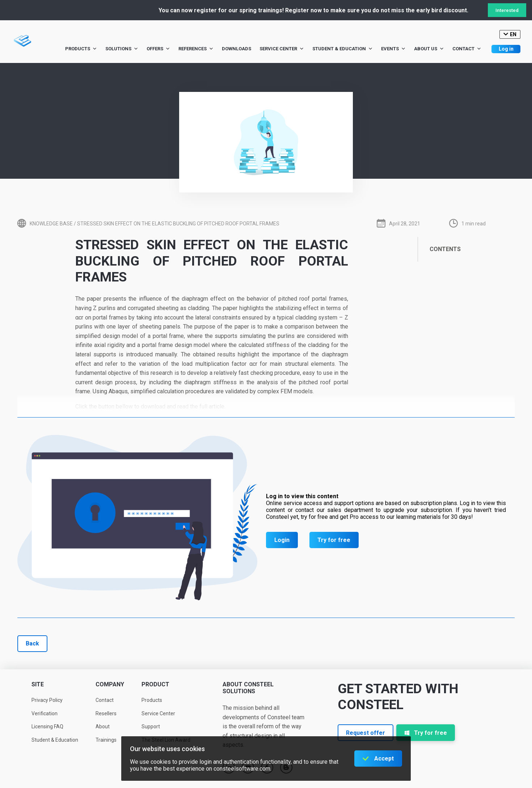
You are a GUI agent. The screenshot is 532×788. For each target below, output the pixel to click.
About (103, 726)
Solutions (122, 49)
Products (81, 49)
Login (282, 540)
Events (393, 49)
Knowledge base (51, 224)
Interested (507, 10)
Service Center (282, 49)
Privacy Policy (47, 700)
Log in (506, 49)
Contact (467, 49)
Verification (45, 713)
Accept (384, 759)
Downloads (237, 49)
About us (429, 49)
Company (110, 684)
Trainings (106, 740)
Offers (158, 49)
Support (151, 726)
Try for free (334, 540)
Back (32, 643)
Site (38, 684)
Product (155, 684)
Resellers (106, 713)
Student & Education (343, 49)
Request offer (366, 733)
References (196, 49)
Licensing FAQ (47, 726)
